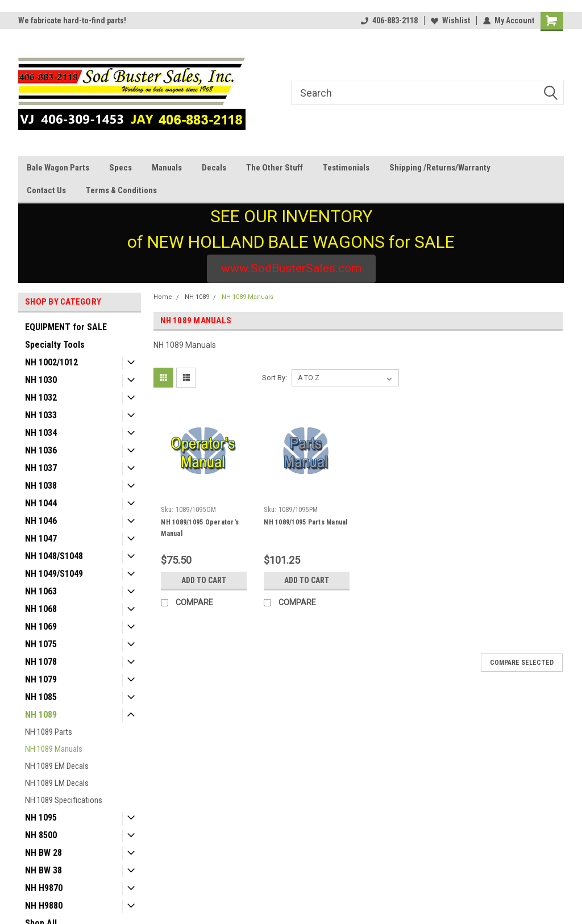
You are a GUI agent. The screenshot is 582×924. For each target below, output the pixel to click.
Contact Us (46, 190)
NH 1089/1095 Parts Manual (305, 522)
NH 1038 (41, 486)
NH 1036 (41, 450)
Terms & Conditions (121, 190)
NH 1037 (41, 468)
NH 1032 (41, 398)
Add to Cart (204, 580)
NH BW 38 (43, 870)
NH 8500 (41, 835)
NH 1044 (41, 503)
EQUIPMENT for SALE (66, 327)
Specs (120, 168)
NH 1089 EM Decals (57, 766)
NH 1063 (41, 591)
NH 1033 (41, 415)
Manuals (167, 168)
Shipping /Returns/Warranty (440, 168)
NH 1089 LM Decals (57, 783)
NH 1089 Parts (49, 732)
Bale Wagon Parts (58, 168)
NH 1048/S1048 (54, 556)
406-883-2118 (389, 20)
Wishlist (450, 20)
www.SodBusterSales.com (291, 268)
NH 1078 (41, 662)
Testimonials (346, 168)
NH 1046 (41, 521)
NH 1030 (41, 380)
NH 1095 (41, 817)
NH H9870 (44, 888)
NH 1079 (41, 679)
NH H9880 (44, 906)
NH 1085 (41, 697)
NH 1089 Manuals (54, 749)
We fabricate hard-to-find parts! (72, 20)
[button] (291, 269)
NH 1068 (41, 609)
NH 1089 (41, 715)
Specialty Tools (55, 345)
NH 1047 (41, 538)
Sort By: (275, 378)
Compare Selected (522, 663)
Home (163, 297)
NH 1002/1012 (51, 362)
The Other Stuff (275, 168)
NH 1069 (41, 627)
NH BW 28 (43, 853)
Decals (214, 168)
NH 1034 (41, 433)
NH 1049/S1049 (54, 574)
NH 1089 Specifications (64, 800)
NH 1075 (41, 644)
